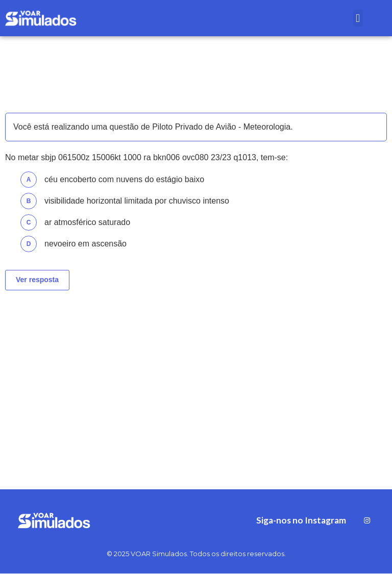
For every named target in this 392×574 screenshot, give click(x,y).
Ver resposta (37, 280)
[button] (358, 18)
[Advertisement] (196, 377)
